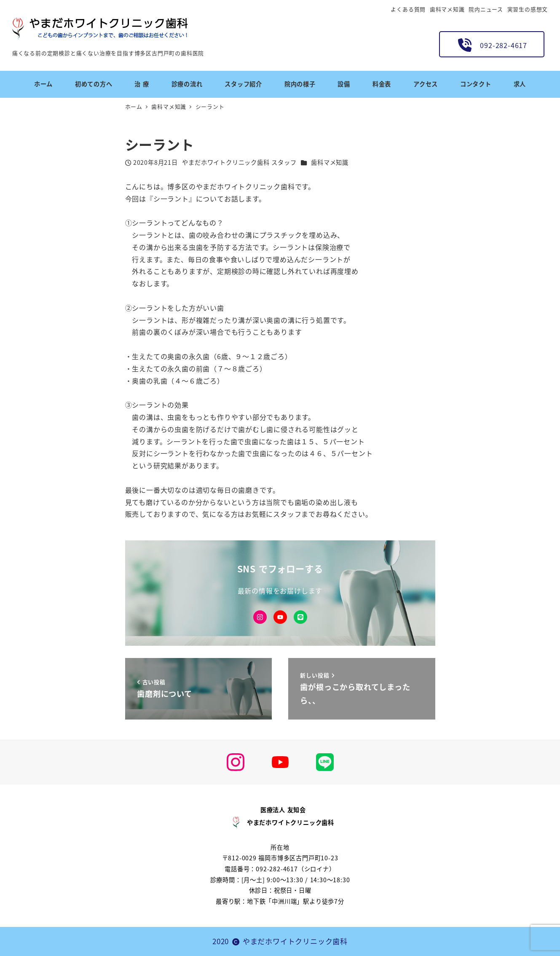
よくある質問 (408, 9)
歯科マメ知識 (447, 9)
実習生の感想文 (528, 9)
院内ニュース (486, 9)
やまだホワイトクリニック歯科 (295, 941)
